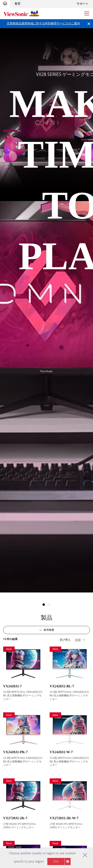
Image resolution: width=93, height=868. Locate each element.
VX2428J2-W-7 (61, 752)
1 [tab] (44, 605)
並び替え (65, 640)
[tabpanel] (46, 310)
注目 (78, 640)
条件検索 (49, 630)
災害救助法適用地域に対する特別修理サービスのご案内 (43, 23)
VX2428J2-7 (12, 686)
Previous (2, 289)
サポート (83, 3)
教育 (18, 3)
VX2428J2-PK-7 (15, 752)
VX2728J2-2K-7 (15, 818)
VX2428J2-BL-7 (62, 686)
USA (56, 861)
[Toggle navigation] (87, 14)
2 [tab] (49, 605)
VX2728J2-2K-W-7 (64, 818)
